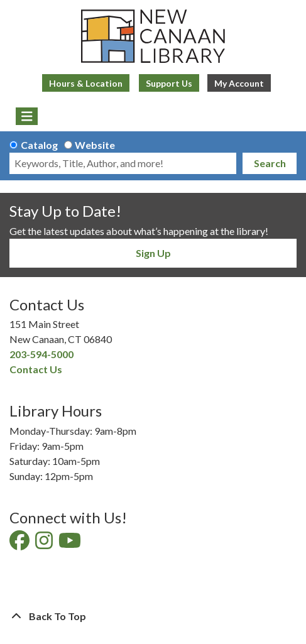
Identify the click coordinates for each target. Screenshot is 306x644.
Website (95, 145)
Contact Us (36, 369)
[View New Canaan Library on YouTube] (71, 544)
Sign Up (153, 253)
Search (270, 163)
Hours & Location (86, 83)
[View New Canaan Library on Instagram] (45, 544)
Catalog (39, 145)
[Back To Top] (153, 616)
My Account (239, 83)
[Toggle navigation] (27, 116)
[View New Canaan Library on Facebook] (20, 544)
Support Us (169, 83)
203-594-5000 (41, 354)
